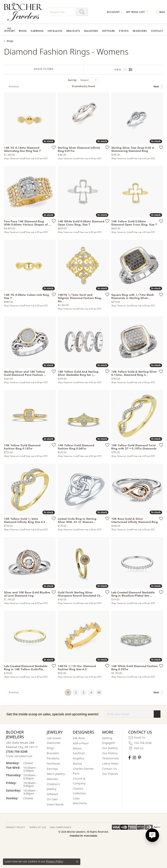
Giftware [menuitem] (53, 794)
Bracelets (73, 31)
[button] (115, 12)
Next (156, 86)
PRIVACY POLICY (16, 827)
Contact (157, 31)
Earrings (37, 31)
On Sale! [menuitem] (52, 799)
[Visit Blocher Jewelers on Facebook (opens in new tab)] (130, 758)
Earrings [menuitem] (52, 769)
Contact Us (109, 769)
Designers (140, 31)
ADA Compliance (61, 827)
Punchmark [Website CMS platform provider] (91, 836)
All (99, 692)
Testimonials (110, 758)
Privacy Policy (54, 861)
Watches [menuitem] (52, 779)
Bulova (77, 763)
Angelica (78, 758)
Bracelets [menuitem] (53, 753)
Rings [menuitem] (50, 748)
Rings (23, 31)
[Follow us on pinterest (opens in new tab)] (139, 758)
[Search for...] (61, 12)
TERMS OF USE (38, 827)
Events (124, 31)
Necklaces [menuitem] (53, 763)
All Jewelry (9, 30)
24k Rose (79, 738)
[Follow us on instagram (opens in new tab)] (134, 758)
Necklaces (55, 31)
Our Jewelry (110, 748)
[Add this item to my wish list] (53, 147)
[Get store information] (19, 756)
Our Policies (110, 774)
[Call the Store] (17, 751)
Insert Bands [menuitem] (55, 804)
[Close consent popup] (77, 862)
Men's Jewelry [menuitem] (56, 774)
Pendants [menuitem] (53, 758)
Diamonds (91, 31)
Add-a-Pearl (81, 743)
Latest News (110, 763)
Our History (110, 753)
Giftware (109, 31)
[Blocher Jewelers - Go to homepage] (24, 12)
